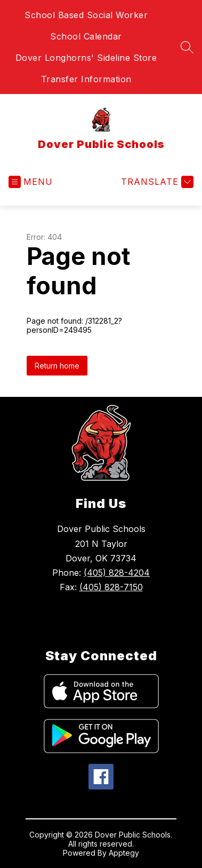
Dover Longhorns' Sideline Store (86, 58)
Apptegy (124, 853)
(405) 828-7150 (111, 587)
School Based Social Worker (86, 15)
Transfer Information (86, 79)
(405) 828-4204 (117, 573)
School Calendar (86, 36)
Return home (57, 366)
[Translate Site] (156, 182)
